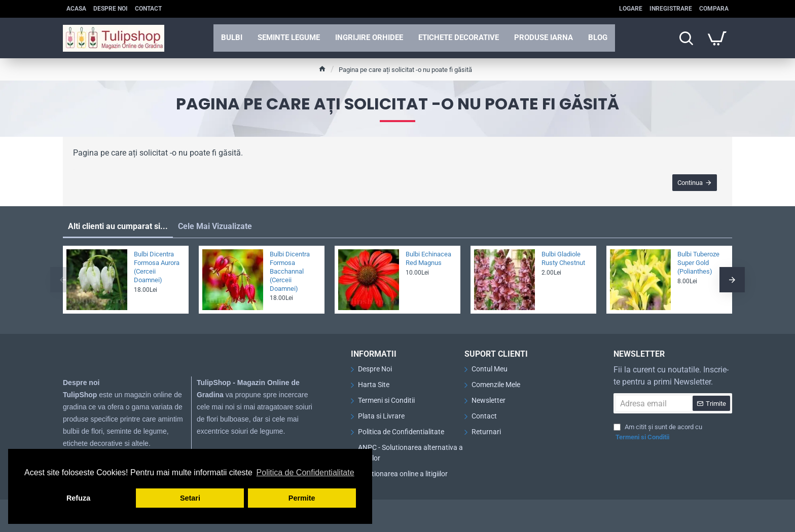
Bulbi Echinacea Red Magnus (428, 258)
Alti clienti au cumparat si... (118, 226)
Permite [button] (302, 498)
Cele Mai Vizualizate (215, 226)
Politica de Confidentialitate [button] (305, 472)
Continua (690, 183)
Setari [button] (190, 498)
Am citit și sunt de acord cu (658, 432)
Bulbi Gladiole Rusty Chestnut (563, 258)
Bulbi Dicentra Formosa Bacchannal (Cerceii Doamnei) (290, 271)
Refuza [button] (78, 498)
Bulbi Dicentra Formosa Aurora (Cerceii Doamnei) (157, 267)
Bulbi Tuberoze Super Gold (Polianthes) (698, 263)
